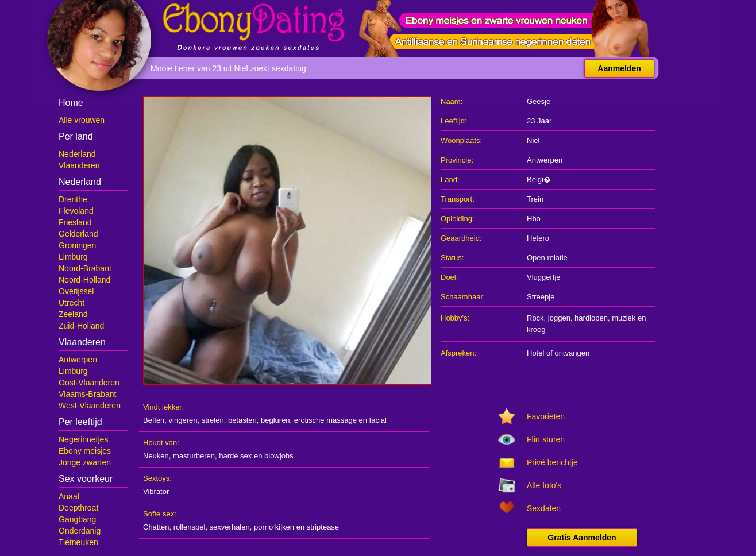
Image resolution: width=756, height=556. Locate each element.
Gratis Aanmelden (582, 538)
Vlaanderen (79, 165)
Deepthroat (78, 508)
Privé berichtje (552, 462)
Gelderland (78, 234)
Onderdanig (80, 531)
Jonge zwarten (85, 462)
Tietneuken (78, 542)
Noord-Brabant (85, 268)
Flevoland (76, 211)
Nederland (77, 154)
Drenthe (73, 199)
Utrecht (72, 303)
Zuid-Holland (81, 326)
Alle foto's (544, 485)
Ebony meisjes (85, 451)
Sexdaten (544, 508)
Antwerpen (78, 360)
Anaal (69, 496)
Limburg (73, 257)
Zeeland (73, 314)
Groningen (77, 245)
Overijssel (76, 291)
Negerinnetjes (83, 439)
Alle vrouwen (82, 120)
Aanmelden (619, 68)
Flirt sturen (546, 439)
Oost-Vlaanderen (89, 383)
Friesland (75, 222)
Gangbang (77, 519)
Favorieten (546, 416)
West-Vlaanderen (90, 406)
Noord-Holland (84, 280)
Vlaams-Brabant (87, 394)
